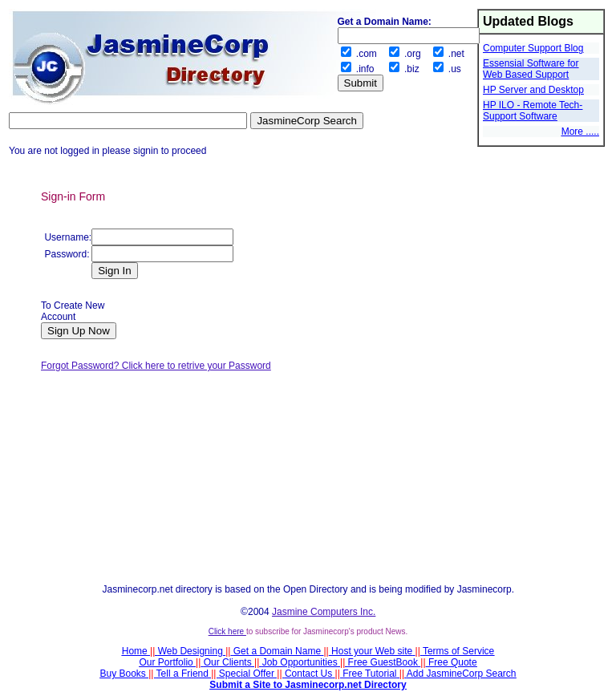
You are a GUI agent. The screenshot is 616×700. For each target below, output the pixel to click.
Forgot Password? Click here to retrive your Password (156, 366)
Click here (227, 631)
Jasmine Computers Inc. (324, 612)
